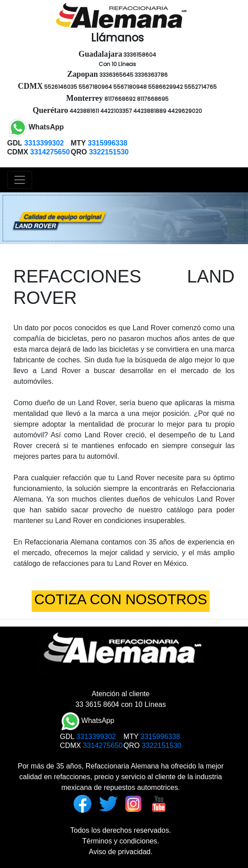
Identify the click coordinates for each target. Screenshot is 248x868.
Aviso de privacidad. (121, 852)
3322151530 (162, 745)
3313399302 (96, 737)
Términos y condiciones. (121, 841)
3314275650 (103, 745)
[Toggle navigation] (20, 180)
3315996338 (160, 737)
